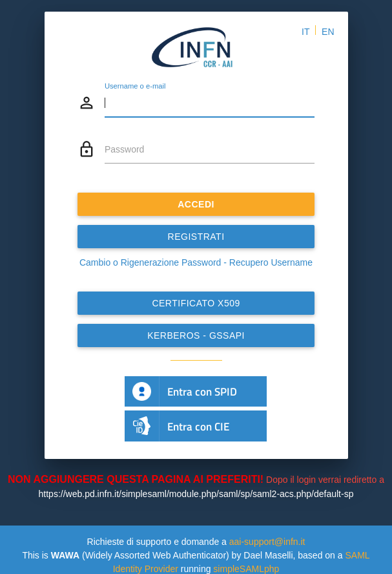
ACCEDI (196, 204)
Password (124, 149)
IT (305, 32)
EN (328, 32)
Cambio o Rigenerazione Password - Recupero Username (196, 262)
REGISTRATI (196, 237)
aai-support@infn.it (267, 542)
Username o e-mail (135, 86)
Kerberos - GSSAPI (196, 335)
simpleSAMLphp (246, 569)
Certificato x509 (196, 303)
